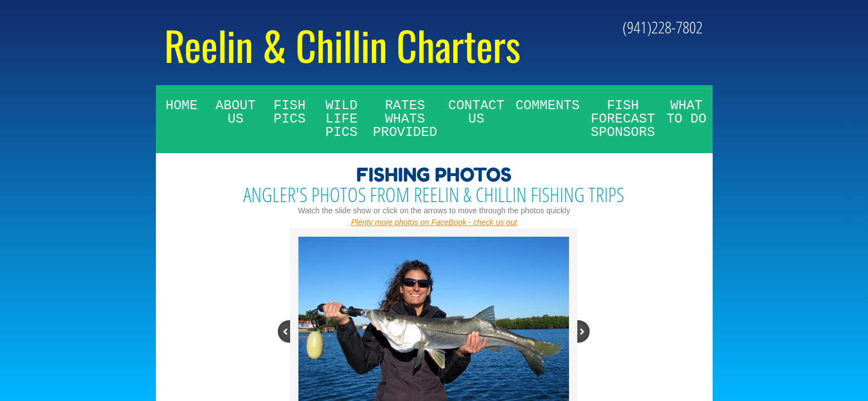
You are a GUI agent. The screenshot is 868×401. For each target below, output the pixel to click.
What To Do (686, 112)
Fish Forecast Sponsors (623, 119)
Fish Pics (290, 112)
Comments (548, 106)
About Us (236, 112)
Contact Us (476, 112)
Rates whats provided (405, 119)
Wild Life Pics (341, 119)
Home (182, 106)
